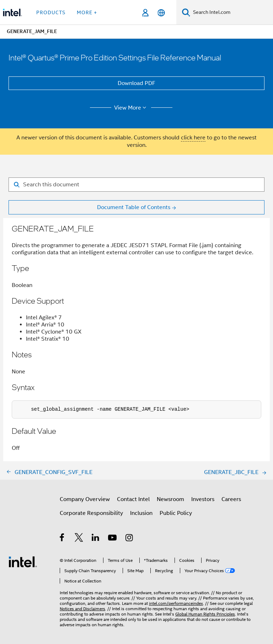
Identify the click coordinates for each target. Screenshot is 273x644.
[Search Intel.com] (232, 12)
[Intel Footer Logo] (23, 561)
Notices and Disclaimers (82, 609)
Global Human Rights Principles (205, 614)
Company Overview (85, 499)
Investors (203, 499)
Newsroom (170, 499)
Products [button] (51, 12)
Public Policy (176, 513)
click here (193, 138)
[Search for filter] (136, 185)
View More (131, 108)
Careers (231, 499)
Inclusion (141, 513)
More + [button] (87, 12)
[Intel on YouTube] (113, 539)
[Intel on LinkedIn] (96, 539)
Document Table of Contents (134, 207)
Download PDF (136, 83)
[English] (161, 13)
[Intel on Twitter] (79, 539)
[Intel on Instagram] (130, 539)
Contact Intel (133, 499)
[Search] (186, 12)
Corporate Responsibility (91, 513)
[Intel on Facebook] (62, 539)
